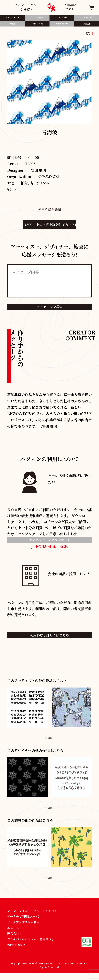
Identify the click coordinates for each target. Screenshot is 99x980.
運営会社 (15, 940)
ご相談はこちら (70, 7)
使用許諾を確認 (50, 210)
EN (88, 33)
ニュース (14, 934)
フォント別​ (62, 18)
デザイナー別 (62, 25)
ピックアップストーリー (25, 927)
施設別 (87, 25)
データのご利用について (25, 921)
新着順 (12, 25)
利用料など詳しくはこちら (49, 638)
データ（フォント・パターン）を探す (35, 915)
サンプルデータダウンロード (50, 543)
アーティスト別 (37, 25)
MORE (50, 741)
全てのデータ (37, 18)
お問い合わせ (17, 952)
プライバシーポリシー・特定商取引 (33, 946)
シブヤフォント (12, 18)
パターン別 (87, 18)
